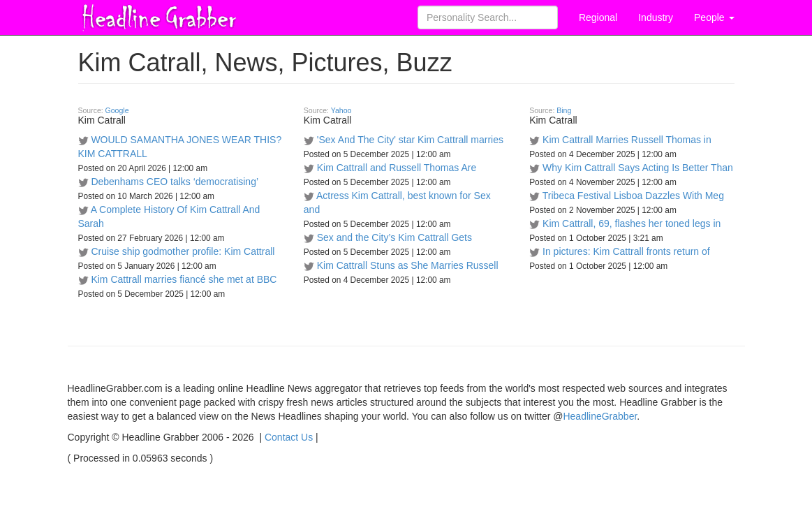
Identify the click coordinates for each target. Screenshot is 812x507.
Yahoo (341, 110)
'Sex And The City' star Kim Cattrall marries (410, 140)
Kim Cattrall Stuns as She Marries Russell (408, 265)
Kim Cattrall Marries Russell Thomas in (627, 140)
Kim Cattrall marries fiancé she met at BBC (184, 279)
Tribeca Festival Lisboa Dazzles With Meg (633, 196)
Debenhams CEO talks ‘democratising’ (175, 182)
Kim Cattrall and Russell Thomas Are (397, 168)
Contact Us (289, 437)
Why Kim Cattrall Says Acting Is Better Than (638, 168)
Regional (598, 17)
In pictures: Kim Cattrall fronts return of (626, 251)
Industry (656, 17)
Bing (564, 110)
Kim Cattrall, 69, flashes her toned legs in (632, 223)
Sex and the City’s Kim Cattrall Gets (394, 237)
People (714, 17)
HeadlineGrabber (600, 416)
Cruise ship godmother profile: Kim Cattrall (183, 251)
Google (117, 110)
